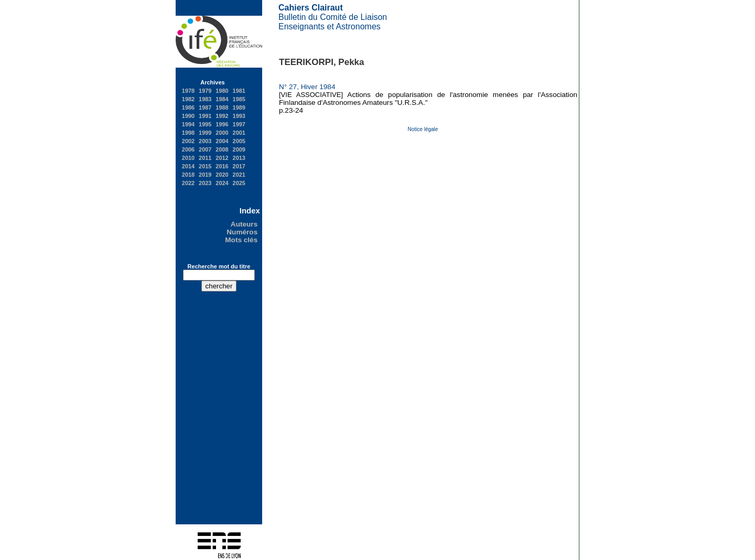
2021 (239, 175)
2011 (205, 158)
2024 (222, 183)
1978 (188, 91)
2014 (188, 166)
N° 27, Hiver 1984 (309, 87)
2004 (222, 141)
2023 (205, 183)
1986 (188, 107)
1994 (188, 124)
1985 (239, 99)
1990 (188, 116)
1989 (239, 107)
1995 (205, 124)
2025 (239, 183)
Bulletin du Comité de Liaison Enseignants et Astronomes (333, 17)
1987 (205, 107)
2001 (239, 133)
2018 (188, 175)
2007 (205, 149)
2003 (205, 141)
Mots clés (242, 240)
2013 (239, 158)
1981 (239, 91)
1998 (188, 133)
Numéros (243, 232)
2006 (188, 149)
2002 (188, 141)
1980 (222, 91)
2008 (222, 149)
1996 (222, 124)
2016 (222, 166)
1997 (239, 124)
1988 (222, 107)
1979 (205, 91)
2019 (205, 175)
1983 (205, 99)
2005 (239, 141)
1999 (205, 133)
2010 (188, 158)
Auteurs (245, 224)
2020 (222, 175)
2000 (222, 133)
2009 (239, 149)
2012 (222, 158)
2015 (205, 166)
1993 (239, 116)
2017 (239, 166)
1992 (222, 116)
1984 (222, 99)
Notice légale (423, 129)
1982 (188, 99)
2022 (188, 183)
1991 (205, 116)
